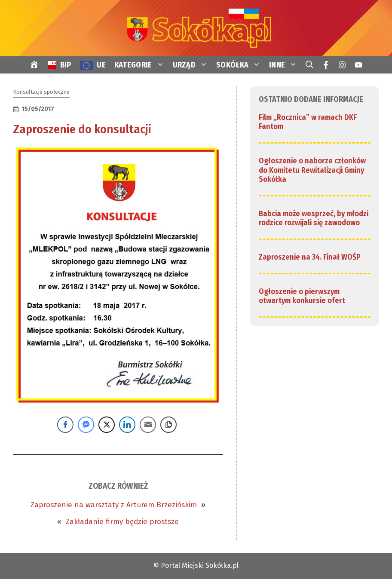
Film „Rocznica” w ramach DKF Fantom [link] (308, 122)
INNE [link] (285, 65)
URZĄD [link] (193, 65)
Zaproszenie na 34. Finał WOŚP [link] (310, 257)
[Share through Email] (148, 425)
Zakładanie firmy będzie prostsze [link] (122, 522)
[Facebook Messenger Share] (86, 425)
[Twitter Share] (107, 425)
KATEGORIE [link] (141, 65)
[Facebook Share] (65, 425)
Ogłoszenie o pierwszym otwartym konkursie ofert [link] (302, 296)
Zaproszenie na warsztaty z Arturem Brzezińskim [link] (114, 505)
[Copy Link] (168, 425)
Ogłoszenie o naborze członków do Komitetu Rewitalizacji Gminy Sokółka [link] (312, 170)
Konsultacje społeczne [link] (41, 92)
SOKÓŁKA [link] (240, 65)
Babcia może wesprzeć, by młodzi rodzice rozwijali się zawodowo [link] (314, 218)
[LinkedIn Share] (127, 425)
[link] (196, 28)
